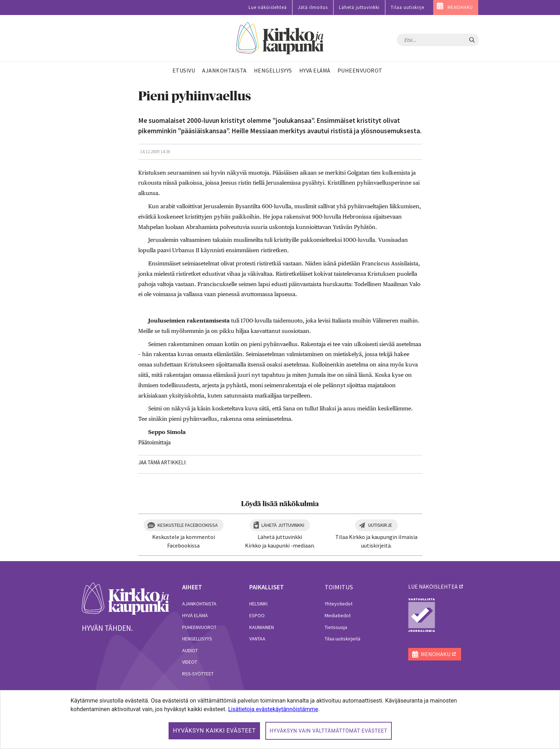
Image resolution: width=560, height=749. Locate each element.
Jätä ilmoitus (313, 7)
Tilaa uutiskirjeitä (342, 639)
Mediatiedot (338, 615)
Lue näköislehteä (268, 7)
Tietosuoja (336, 627)
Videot (190, 662)
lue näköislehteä (433, 586)
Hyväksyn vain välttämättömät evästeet (329, 731)
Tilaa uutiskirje (407, 7)
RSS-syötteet (198, 674)
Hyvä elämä (195, 615)
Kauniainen (262, 627)
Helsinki (258, 604)
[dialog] (280, 720)
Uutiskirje (380, 525)
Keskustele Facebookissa (188, 525)
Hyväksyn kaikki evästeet (214, 731)
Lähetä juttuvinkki (359, 7)
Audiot (190, 650)
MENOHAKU (460, 7)
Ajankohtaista (199, 604)
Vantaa (257, 639)
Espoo (257, 615)
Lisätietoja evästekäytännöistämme (273, 709)
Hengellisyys (197, 639)
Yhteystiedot (339, 604)
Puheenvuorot (199, 627)
